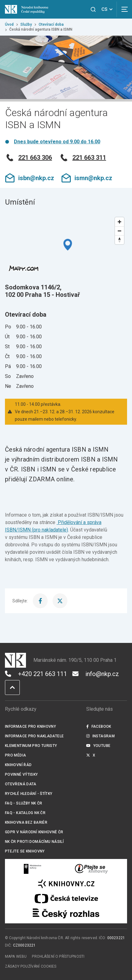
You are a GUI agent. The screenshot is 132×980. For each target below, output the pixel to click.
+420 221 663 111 (36, 674)
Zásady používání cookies (31, 966)
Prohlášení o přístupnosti (58, 956)
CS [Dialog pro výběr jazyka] (108, 9)
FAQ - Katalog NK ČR (25, 813)
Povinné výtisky (21, 774)
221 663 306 (29, 158)
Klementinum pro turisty (31, 746)
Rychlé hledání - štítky (29, 794)
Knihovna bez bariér (26, 822)
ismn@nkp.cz (87, 178)
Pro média (15, 755)
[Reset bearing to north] (119, 240)
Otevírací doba (51, 24)
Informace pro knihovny (30, 726)
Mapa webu (16, 956)
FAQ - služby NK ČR (24, 803)
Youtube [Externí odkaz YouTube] (98, 746)
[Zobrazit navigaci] (124, 9)
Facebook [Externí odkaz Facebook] (99, 726)
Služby (26, 24)
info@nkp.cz (96, 674)
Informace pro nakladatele (34, 736)
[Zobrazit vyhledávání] (93, 9)
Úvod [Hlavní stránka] (9, 24)
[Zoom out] (119, 231)
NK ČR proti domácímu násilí (34, 842)
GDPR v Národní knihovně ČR (34, 832)
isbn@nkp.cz (30, 178)
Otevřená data (21, 784)
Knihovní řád (18, 765)
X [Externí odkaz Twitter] (91, 755)
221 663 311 (83, 158)
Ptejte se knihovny (25, 851)
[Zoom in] (119, 222)
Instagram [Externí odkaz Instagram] (100, 736)
